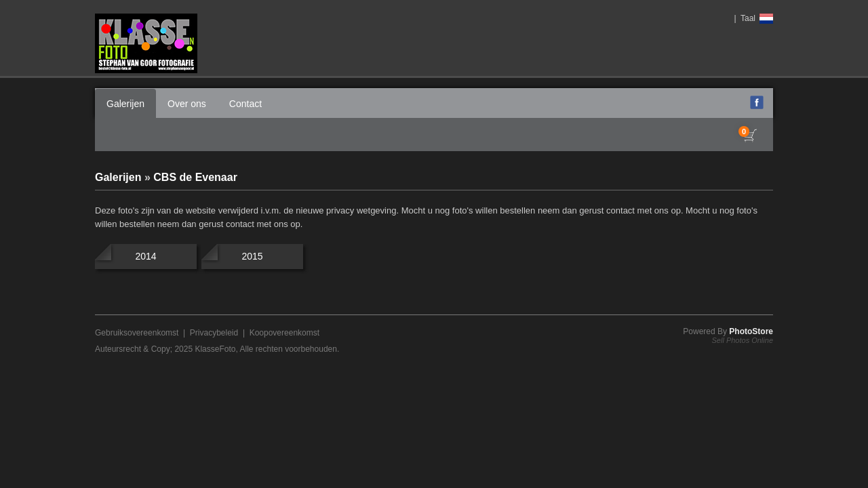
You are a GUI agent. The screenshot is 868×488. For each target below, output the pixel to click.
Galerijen (125, 104)
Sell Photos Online (743, 340)
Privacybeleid (214, 333)
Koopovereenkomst (284, 333)
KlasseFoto (215, 349)
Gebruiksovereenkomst (137, 333)
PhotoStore (751, 331)
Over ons (187, 104)
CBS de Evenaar (195, 177)
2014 (145, 256)
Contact (245, 104)
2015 (252, 256)
